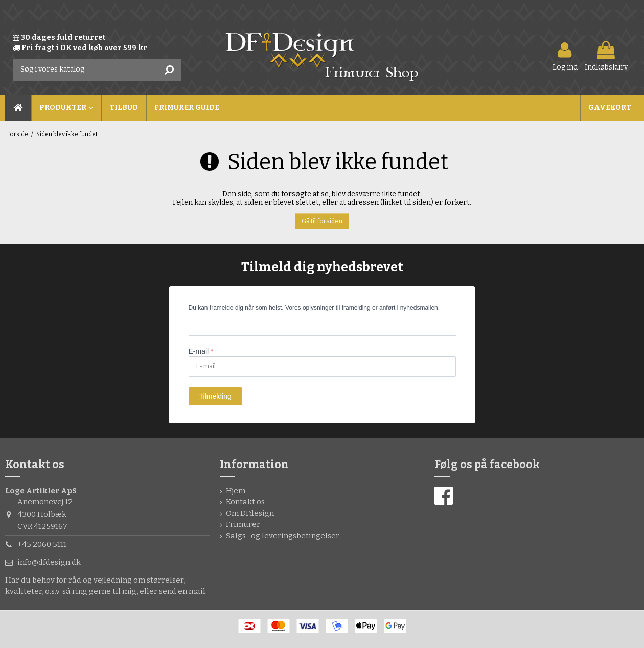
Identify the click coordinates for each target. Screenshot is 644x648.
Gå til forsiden (322, 221)
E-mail (201, 351)
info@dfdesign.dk (49, 562)
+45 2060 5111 (42, 544)
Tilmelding (215, 396)
